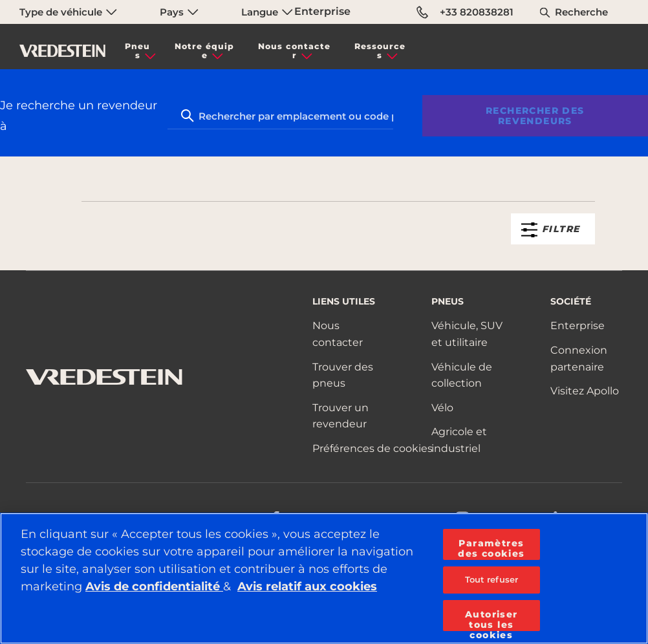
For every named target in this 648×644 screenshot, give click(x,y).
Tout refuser (492, 579)
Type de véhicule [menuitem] (68, 12)
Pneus (137, 51)
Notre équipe (204, 51)
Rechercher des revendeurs (535, 116)
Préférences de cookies (373, 448)
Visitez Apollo (585, 391)
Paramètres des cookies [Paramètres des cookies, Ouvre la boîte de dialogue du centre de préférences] (491, 548)
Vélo (442, 408)
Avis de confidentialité (154, 586)
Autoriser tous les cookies (491, 620)
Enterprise (322, 11)
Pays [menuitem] (179, 12)
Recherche (581, 12)
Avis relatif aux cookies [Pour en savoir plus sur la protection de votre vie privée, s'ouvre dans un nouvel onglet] (307, 586)
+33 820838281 (465, 12)
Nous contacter (294, 51)
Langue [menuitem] (267, 12)
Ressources (380, 51)
